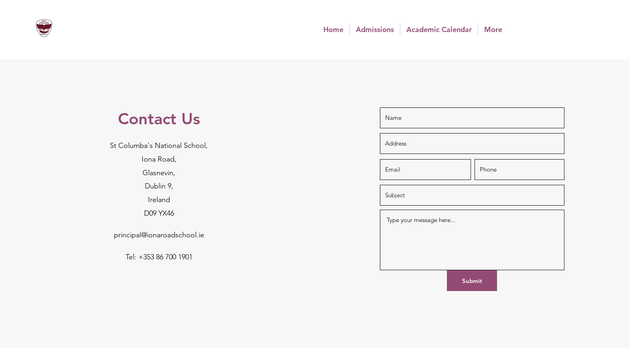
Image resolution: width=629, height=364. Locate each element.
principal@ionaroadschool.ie (159, 235)
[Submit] (472, 281)
